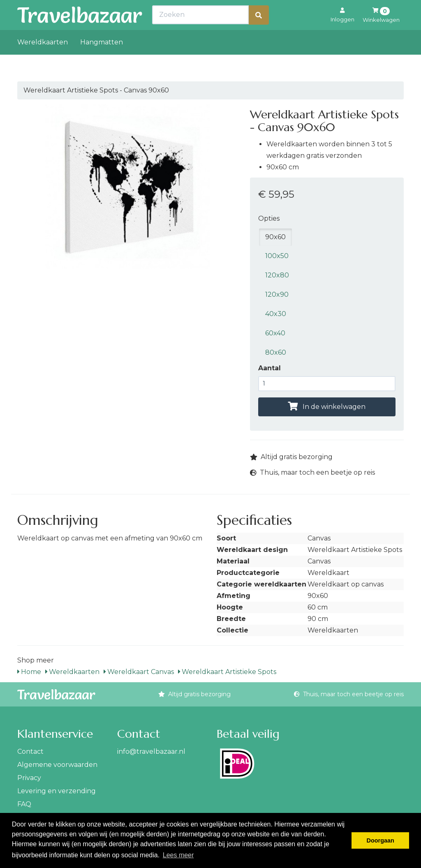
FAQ (24, 804)
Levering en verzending (57, 791)
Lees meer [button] (178, 855)
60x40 (275, 333)
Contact (30, 751)
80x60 (276, 352)
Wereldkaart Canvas (139, 672)
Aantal (269, 368)
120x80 (277, 275)
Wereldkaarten (43, 60)
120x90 (277, 294)
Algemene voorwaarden (57, 765)
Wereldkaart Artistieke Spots (227, 672)
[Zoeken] (259, 33)
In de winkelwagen (327, 407)
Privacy (29, 778)
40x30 (276, 314)
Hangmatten (102, 60)
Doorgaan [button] (381, 840)
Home (29, 672)
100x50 (277, 256)
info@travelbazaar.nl (151, 751)
